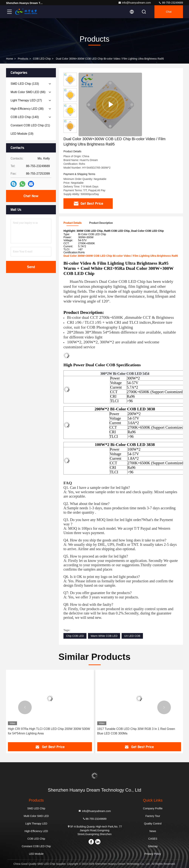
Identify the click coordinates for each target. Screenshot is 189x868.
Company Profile (153, 808)
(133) (25, 84)
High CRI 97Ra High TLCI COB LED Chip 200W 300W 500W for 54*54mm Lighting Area (49, 731)
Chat (169, 12)
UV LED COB (132, 636)
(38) (27, 109)
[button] (25, 707)
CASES (153, 839)
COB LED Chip (42, 59)
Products (23, 59)
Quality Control (153, 824)
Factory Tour (153, 816)
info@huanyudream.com (135, 3)
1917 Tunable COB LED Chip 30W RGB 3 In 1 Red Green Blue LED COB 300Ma (136, 731)
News (153, 831)
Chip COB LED (75, 636)
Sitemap (153, 846)
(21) (30, 125)
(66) (28, 92)
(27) (26, 100)
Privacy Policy (153, 854)
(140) (25, 117)
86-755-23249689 (171, 3)
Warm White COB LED (104, 636)
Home (10, 59)
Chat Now (31, 196)
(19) (22, 134)
